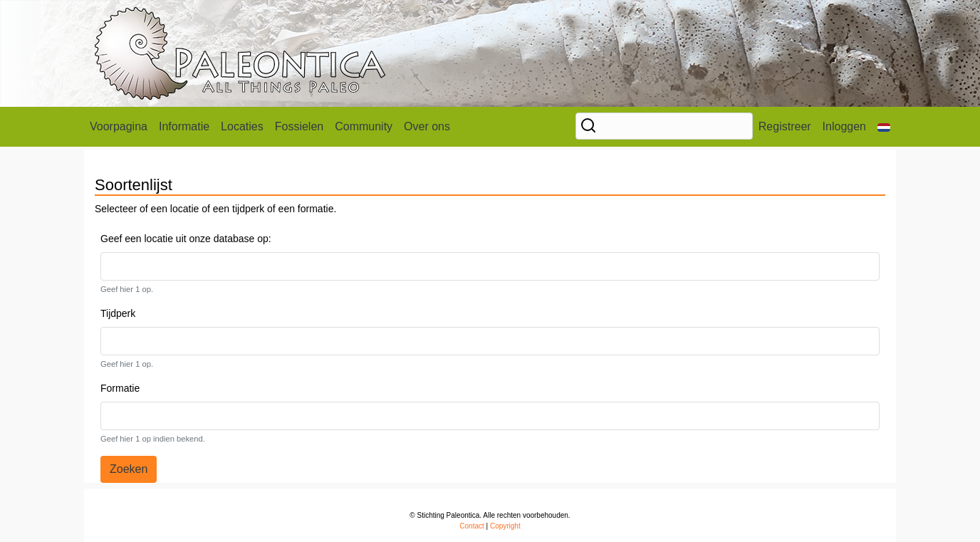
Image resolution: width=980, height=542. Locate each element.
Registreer (785, 126)
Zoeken (129, 469)
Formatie (120, 388)
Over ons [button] (427, 126)
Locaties (242, 126)
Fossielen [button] (299, 126)
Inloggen (844, 126)
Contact (471, 526)
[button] (884, 127)
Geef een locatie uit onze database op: (186, 239)
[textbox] (144, 266)
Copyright (505, 526)
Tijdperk (118, 313)
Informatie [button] (184, 126)
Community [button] (364, 126)
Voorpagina (119, 126)
